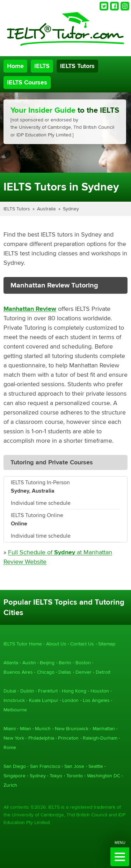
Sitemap (107, 644)
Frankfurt (48, 691)
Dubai (10, 691)
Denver (83, 672)
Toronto (75, 776)
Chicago (46, 672)
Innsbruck (14, 700)
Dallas (65, 672)
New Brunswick (72, 729)
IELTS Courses (27, 83)
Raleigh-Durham (100, 738)
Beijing (47, 663)
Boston (83, 663)
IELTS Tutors (77, 66)
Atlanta (11, 663)
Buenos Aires (18, 672)
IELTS (42, 66)
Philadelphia (41, 738)
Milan (26, 729)
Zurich (10, 785)
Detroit (103, 672)
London (70, 700)
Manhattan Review (30, 309)
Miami (10, 729)
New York (14, 738)
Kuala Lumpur (44, 700)
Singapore (14, 776)
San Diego (15, 766)
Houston (100, 691)
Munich (43, 729)
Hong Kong (74, 691)
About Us (56, 644)
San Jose (74, 766)
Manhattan (104, 729)
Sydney (71, 209)
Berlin (65, 663)
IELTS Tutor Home (23, 644)
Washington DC (104, 776)
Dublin (27, 691)
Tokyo (56, 776)
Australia (46, 209)
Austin (29, 663)
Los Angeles (96, 700)
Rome (10, 747)
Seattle (96, 766)
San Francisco (45, 766)
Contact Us (82, 644)
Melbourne (15, 710)
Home (15, 66)
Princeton (68, 738)
